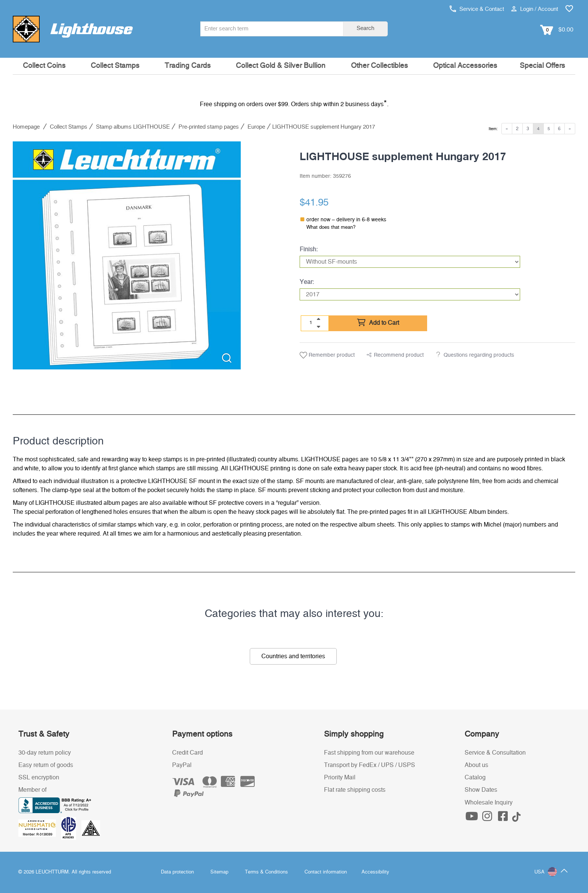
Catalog (475, 777)
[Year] (410, 294)
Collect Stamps (115, 66)
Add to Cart (378, 323)
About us (476, 765)
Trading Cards (188, 66)
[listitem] (127, 255)
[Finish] (410, 262)
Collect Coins (44, 66)
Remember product (327, 355)
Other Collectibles (379, 66)
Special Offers (542, 66)
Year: (307, 282)
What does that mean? (331, 227)
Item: (493, 129)
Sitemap (219, 872)
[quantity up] (318, 319)
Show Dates (481, 790)
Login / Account (535, 9)
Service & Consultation (495, 753)
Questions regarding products (479, 355)
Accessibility (375, 872)
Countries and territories (293, 656)
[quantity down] (318, 327)
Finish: (309, 249)
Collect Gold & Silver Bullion (281, 66)
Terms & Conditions (266, 872)
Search (365, 28)
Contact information (326, 872)
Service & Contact (477, 9)
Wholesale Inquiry (489, 803)
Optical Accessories (465, 66)
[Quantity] (311, 323)
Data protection (177, 872)
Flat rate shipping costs (355, 790)
